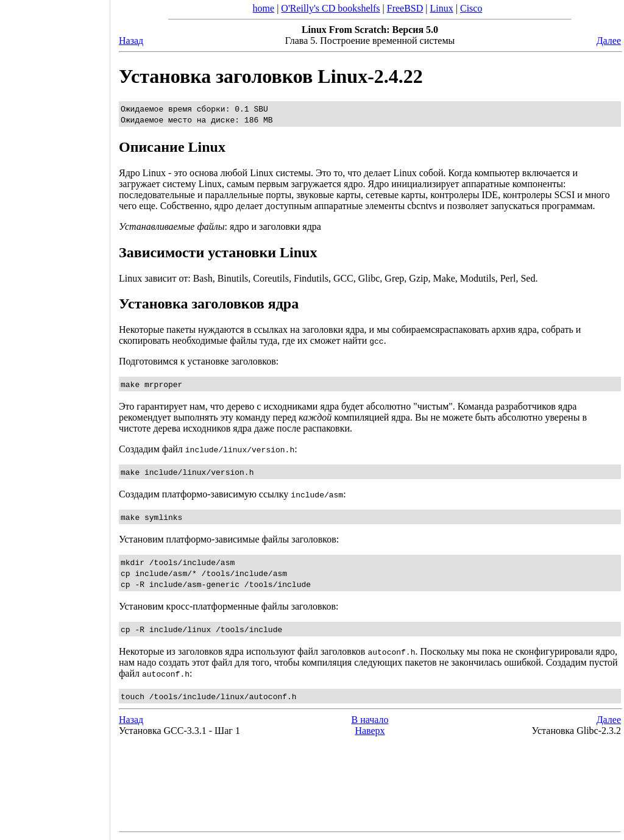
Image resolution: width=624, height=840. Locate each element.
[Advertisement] (55, 416)
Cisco (471, 8)
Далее (609, 41)
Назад (131, 41)
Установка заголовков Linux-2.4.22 (271, 76)
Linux (442, 8)
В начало (370, 720)
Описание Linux (172, 147)
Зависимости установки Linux (218, 252)
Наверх (370, 731)
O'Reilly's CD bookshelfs (330, 8)
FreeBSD (405, 8)
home (264, 8)
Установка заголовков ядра (209, 304)
